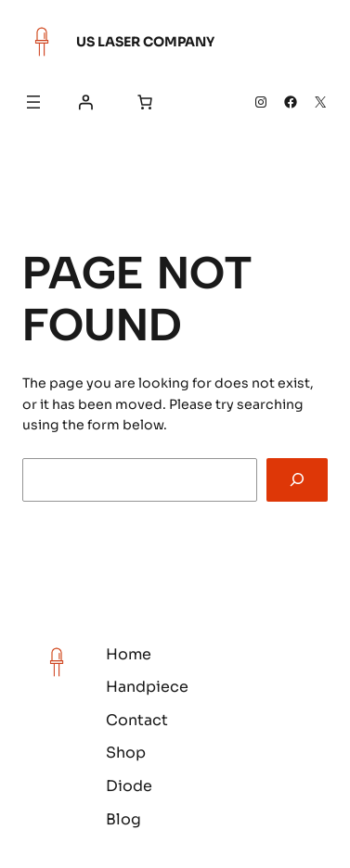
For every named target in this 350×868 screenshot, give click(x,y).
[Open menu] (33, 102)
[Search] (297, 480)
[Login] (85, 102)
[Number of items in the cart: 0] (145, 102)
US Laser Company (145, 42)
